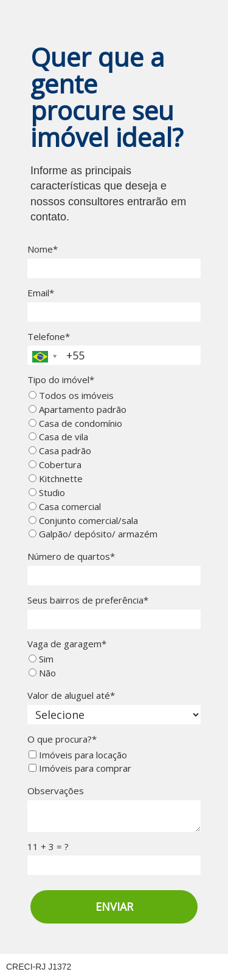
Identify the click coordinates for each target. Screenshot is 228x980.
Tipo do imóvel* (61, 380)
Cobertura (55, 465)
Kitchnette (56, 479)
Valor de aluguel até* (71, 696)
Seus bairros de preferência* (88, 600)
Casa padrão (60, 451)
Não (42, 673)
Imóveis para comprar (80, 768)
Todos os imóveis (71, 396)
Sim (41, 659)
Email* (41, 293)
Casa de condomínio (75, 424)
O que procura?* (62, 739)
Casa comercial (65, 507)
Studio (47, 493)
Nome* (43, 249)
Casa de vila (58, 437)
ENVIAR (114, 907)
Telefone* (49, 337)
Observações (56, 791)
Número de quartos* (71, 556)
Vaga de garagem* (67, 644)
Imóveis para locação (78, 755)
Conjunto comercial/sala (83, 521)
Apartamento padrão (78, 410)
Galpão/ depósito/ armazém (93, 534)
